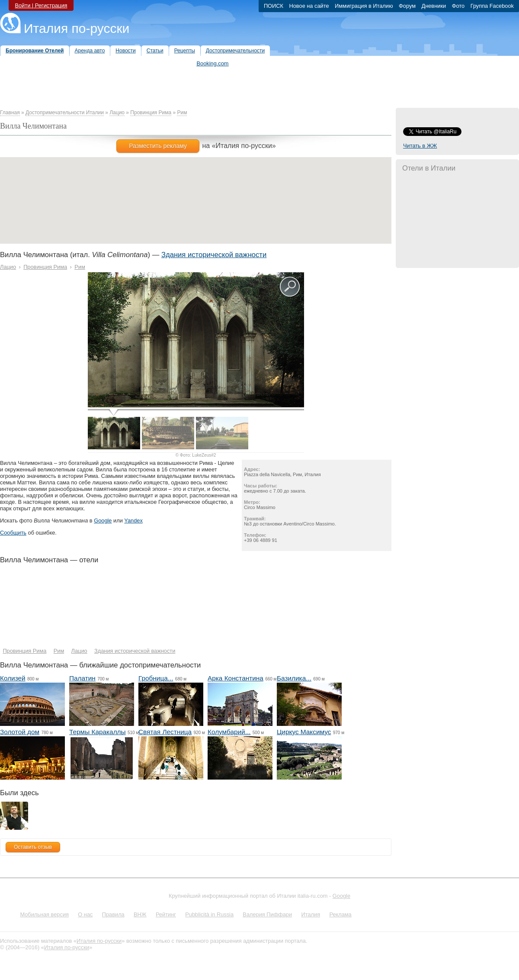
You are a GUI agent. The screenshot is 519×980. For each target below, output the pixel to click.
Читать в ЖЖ (420, 146)
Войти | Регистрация (41, 5)
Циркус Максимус (304, 732)
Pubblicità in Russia (209, 914)
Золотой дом (20, 732)
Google (103, 521)
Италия (311, 914)
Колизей (13, 678)
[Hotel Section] (148, 608)
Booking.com (213, 63)
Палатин (82, 678)
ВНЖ (140, 914)
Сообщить (13, 533)
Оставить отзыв (33, 847)
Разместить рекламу (158, 146)
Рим (182, 113)
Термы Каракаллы (98, 732)
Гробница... (156, 678)
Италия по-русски (77, 28)
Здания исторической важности (214, 255)
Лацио (117, 113)
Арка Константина (235, 678)
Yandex (133, 521)
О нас (85, 914)
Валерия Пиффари (267, 914)
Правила (113, 914)
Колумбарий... (229, 732)
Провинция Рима (151, 113)
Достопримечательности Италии (65, 113)
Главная (10, 113)
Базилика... (294, 678)
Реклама (340, 914)
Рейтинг (166, 914)
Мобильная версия (44, 914)
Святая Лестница (165, 732)
